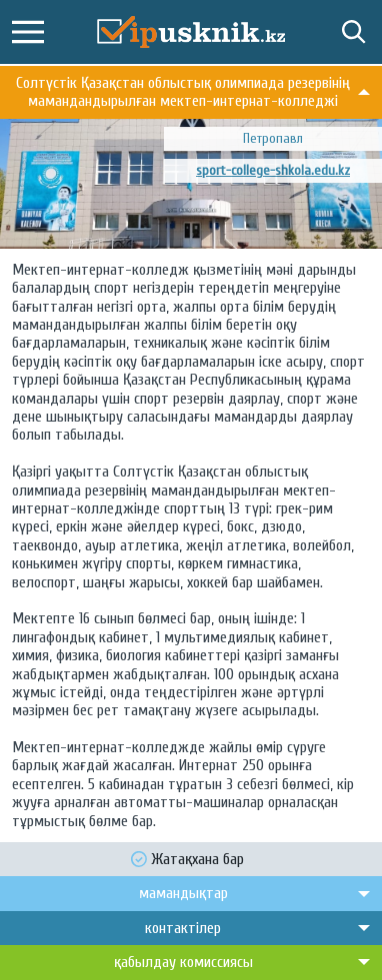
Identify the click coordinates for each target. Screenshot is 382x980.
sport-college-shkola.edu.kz (273, 170)
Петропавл (273, 138)
